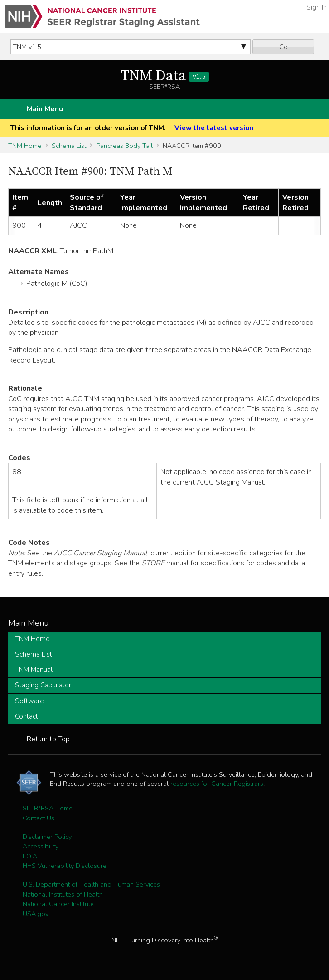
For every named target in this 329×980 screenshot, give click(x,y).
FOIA (30, 856)
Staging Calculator (43, 685)
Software (29, 701)
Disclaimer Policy (47, 837)
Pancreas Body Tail (125, 146)
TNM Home (25, 146)
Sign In (317, 7)
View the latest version (214, 128)
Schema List (69, 146)
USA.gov (36, 914)
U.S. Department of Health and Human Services (91, 884)
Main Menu (45, 109)
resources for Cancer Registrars (217, 784)
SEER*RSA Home (48, 808)
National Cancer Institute (58, 904)
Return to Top (48, 739)
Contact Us (39, 818)
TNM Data (165, 76)
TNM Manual (34, 670)
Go (283, 47)
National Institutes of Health (63, 894)
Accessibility (41, 846)
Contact (27, 716)
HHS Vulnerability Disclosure (65, 866)
